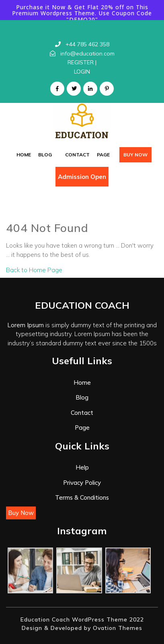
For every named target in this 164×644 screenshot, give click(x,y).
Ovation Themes (117, 628)
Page (103, 155)
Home (24, 155)
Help (82, 467)
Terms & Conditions (82, 497)
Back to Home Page (34, 270)
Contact (77, 155)
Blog (45, 155)
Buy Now (135, 155)
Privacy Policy (82, 483)
